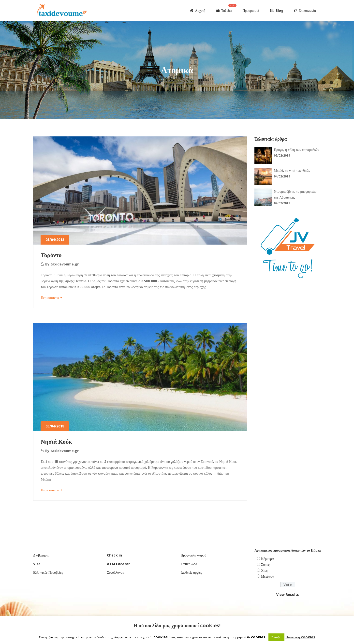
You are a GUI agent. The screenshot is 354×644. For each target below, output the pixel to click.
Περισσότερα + (52, 298)
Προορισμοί (251, 10)
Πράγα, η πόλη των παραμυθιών (296, 150)
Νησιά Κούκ (56, 441)
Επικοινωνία (305, 10)
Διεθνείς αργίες (191, 572)
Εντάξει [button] (276, 637)
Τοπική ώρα (189, 564)
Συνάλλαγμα (116, 572)
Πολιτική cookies (300, 637)
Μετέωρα (268, 576)
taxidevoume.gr (65, 264)
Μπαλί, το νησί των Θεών (292, 170)
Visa (37, 564)
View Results (288, 594)
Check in (114, 555)
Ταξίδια (226, 8)
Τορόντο (51, 255)
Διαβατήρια (41, 555)
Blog (277, 10)
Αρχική (198, 10)
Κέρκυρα (267, 559)
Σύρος (265, 564)
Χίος (264, 570)
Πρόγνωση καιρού (193, 555)
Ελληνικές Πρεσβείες (48, 572)
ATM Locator (118, 564)
